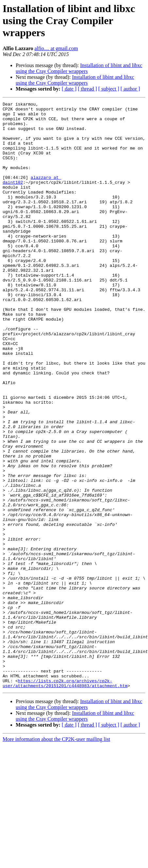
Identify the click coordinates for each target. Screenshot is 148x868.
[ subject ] (109, 89)
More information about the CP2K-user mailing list (56, 856)
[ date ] (69, 89)
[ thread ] (87, 89)
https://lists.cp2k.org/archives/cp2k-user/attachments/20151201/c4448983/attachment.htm (65, 800)
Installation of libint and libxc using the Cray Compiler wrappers (79, 68)
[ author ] (130, 89)
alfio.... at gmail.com (56, 48)
